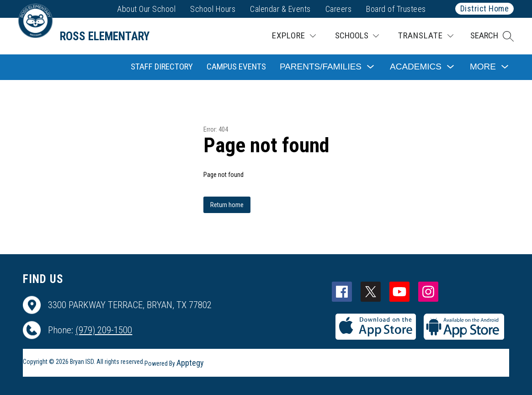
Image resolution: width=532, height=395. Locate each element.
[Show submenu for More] (483, 67)
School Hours (213, 9)
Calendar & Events (280, 9)
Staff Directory (162, 67)
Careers (339, 9)
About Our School (146, 9)
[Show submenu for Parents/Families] (321, 67)
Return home (227, 205)
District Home (485, 8)
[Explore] (294, 36)
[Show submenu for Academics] (416, 67)
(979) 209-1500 (104, 330)
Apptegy (190, 363)
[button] (492, 36)
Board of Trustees (396, 9)
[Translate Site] (426, 36)
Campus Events (236, 67)
